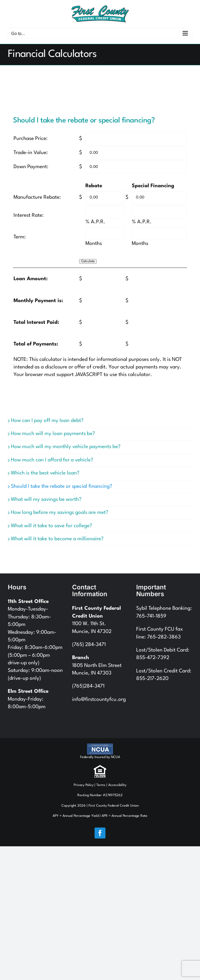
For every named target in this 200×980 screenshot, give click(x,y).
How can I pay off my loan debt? (47, 421)
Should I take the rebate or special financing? (62, 486)
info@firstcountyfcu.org (99, 700)
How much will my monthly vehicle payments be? (66, 447)
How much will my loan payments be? (53, 434)
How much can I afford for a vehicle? (52, 460)
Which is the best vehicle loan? (45, 473)
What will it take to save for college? (52, 526)
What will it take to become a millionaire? (57, 539)
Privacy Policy (84, 785)
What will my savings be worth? (46, 500)
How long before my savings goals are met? (60, 513)
